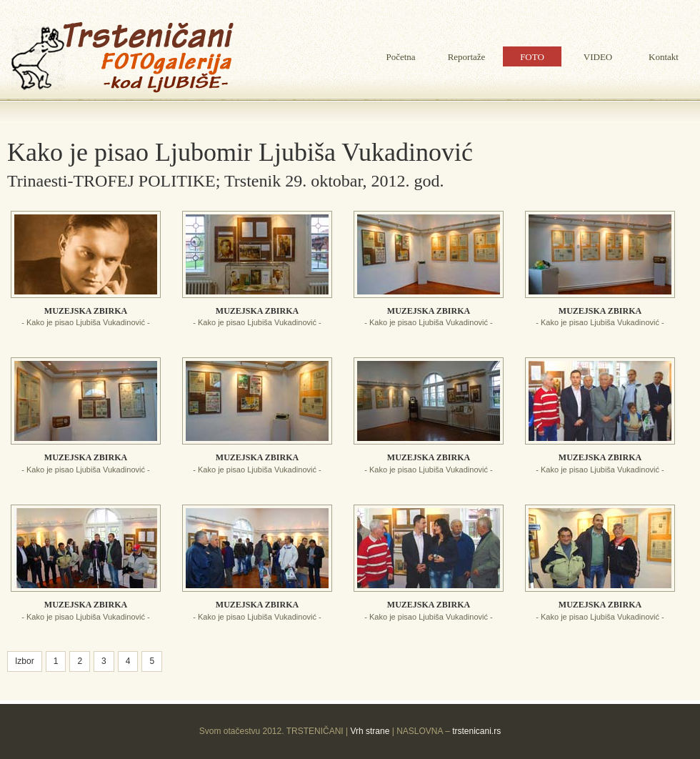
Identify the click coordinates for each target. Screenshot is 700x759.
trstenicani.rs (475, 731)
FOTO (532, 57)
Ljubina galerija (121, 57)
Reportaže (467, 57)
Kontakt (664, 57)
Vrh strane (370, 731)
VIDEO (598, 57)
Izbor (25, 661)
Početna (400, 57)
